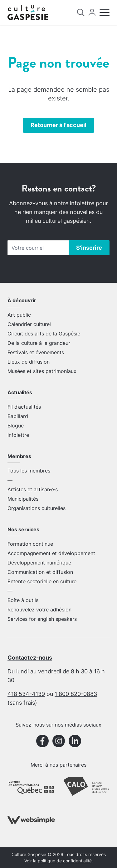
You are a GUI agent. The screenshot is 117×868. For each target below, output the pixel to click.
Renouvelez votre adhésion (39, 610)
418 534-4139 (26, 694)
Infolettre (18, 435)
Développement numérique (39, 563)
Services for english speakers (42, 619)
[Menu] (105, 13)
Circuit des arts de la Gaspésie (44, 334)
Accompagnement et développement (51, 553)
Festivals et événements (36, 352)
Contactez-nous (30, 658)
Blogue (16, 426)
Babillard (18, 416)
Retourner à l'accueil (58, 125)
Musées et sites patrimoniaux (42, 371)
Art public (19, 315)
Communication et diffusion (40, 572)
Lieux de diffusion (29, 362)
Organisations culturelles (37, 508)
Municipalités (23, 499)
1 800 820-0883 (76, 694)
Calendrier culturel (29, 324)
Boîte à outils (23, 600)
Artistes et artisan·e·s (33, 489)
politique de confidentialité (65, 861)
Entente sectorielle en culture (42, 581)
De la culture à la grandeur (39, 343)
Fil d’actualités (24, 407)
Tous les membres (29, 471)
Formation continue (30, 544)
